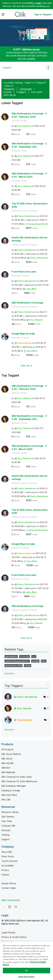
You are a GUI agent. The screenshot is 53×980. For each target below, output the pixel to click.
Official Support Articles (24, 211)
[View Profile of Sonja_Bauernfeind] (38, 224)
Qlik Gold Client (9, 795)
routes (28, 666)
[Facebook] (16, 907)
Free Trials (7, 821)
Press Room (8, 856)
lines (44, 661)
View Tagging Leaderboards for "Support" (26, 685)
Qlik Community (11, 900)
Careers (5, 875)
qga (34, 657)
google (35, 661)
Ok (26, 970)
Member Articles (20, 276)
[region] (26, 961)
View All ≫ (26, 365)
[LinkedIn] (10, 907)
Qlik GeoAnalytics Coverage (27, 303)
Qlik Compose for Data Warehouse (19, 781)
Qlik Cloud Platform (11, 754)
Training (5, 835)
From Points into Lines (24, 272)
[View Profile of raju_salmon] (32, 351)
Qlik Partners (8, 817)
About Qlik (7, 852)
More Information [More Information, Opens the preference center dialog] (26, 977)
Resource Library (10, 812)
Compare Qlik (8, 826)
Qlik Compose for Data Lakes (17, 777)
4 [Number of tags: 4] (48, 697)
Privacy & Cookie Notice (14, 937)
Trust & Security (10, 861)
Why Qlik (6, 800)
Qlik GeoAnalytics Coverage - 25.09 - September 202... (29, 145)
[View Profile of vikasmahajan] (25, 343)
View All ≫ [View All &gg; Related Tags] (10, 673)
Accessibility (8, 866)
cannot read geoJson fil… (17, 661)
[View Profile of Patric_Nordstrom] (27, 216)
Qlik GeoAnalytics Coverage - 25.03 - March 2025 (29, 175)
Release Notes (19, 121)
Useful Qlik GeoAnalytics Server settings (30, 239)
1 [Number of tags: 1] (48, 720)
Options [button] (48, 68)
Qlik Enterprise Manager (14, 786)
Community (26, 89)
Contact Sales (9, 888)
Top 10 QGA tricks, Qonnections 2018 (30, 205)
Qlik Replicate (8, 772)
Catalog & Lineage (11, 790)
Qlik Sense (7, 759)
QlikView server (31, 49)
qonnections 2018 (13, 666)
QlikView (6, 768)
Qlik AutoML (8, 763)
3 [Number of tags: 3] (48, 708)
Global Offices (9, 883)
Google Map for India (23, 334)
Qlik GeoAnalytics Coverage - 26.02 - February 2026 (29, 115)
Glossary (6, 830)
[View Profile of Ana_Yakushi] (24, 126)
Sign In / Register (43, 14)
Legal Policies (8, 933)
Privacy (5, 870)
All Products (7, 749)
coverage (25, 657)
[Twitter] (4, 907)
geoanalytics (11, 657)
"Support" (9, 89)
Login (38, 3)
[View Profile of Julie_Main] (31, 289)
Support (26, 32)
